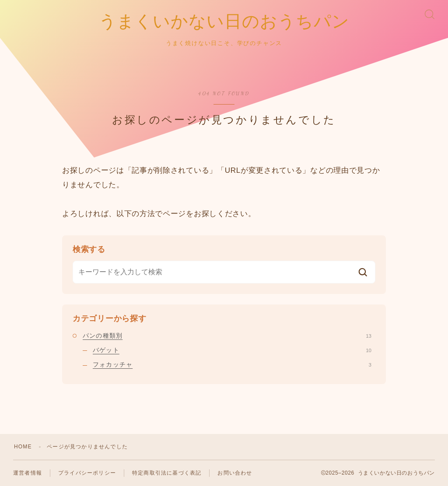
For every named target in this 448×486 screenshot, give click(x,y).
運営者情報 (28, 473)
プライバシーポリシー (87, 473)
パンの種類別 (227, 336)
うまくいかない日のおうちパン (224, 22)
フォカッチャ (232, 365)
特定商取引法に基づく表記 (167, 473)
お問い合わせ (235, 473)
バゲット (232, 350)
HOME (23, 447)
